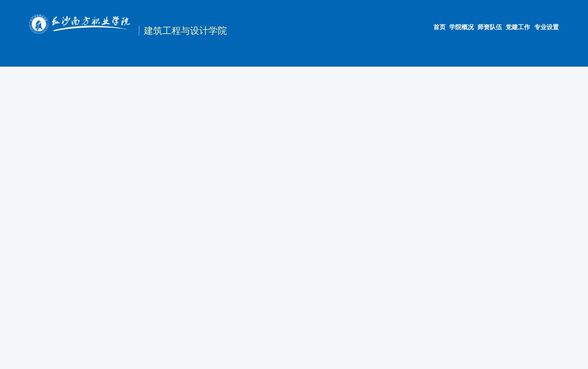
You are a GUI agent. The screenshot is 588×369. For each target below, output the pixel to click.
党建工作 (518, 27)
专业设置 (547, 27)
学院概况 (461, 27)
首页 (439, 27)
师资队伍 (490, 27)
